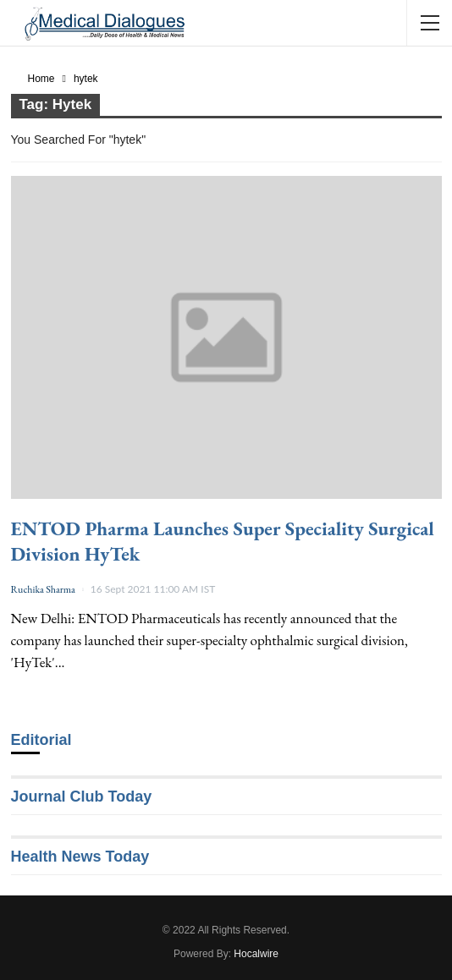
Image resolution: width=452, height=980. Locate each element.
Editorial (41, 740)
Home (41, 79)
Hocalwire (256, 954)
